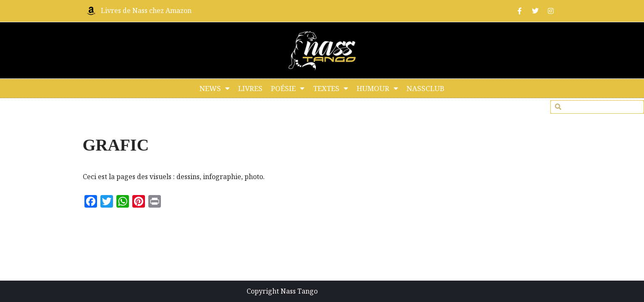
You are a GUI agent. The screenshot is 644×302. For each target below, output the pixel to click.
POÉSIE (288, 88)
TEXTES (331, 88)
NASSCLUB (426, 88)
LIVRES (250, 88)
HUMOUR (377, 88)
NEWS (215, 88)
